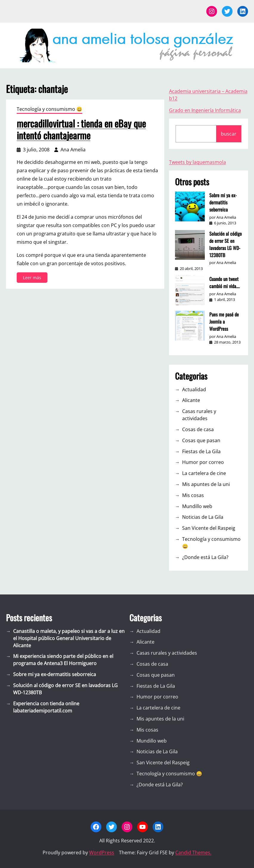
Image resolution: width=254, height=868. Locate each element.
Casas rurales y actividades (199, 415)
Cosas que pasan (201, 440)
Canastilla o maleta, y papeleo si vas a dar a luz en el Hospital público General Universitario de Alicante (69, 638)
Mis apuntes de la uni (206, 484)
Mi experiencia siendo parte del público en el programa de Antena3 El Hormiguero (63, 660)
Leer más (34, 278)
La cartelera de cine (204, 473)
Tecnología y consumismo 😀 (49, 109)
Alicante (191, 400)
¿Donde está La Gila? (205, 557)
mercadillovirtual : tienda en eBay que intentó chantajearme (81, 129)
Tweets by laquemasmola (198, 162)
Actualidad (194, 389)
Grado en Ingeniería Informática (205, 110)
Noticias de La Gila (203, 517)
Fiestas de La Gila (201, 451)
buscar (229, 134)
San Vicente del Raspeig (209, 528)
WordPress (102, 853)
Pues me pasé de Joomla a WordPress (224, 322)
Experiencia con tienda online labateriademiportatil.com (46, 707)
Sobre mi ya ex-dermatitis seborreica (223, 202)
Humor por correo (203, 462)
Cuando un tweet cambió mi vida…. (224, 282)
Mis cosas (193, 495)
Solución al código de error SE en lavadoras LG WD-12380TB (226, 244)
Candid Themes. (193, 853)
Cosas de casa (198, 429)
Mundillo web (197, 506)
